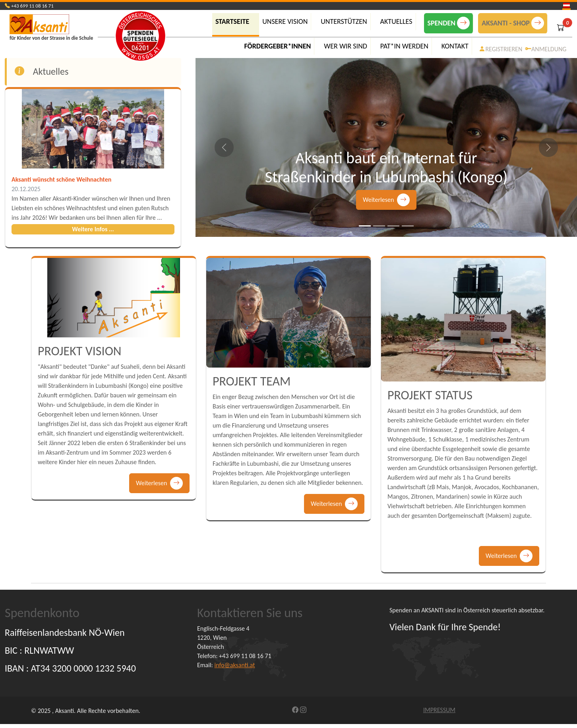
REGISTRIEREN (501, 49)
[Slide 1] (365, 226)
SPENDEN (449, 23)
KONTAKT (455, 46)
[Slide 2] (379, 226)
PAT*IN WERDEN (404, 46)
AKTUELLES (396, 21)
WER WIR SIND (346, 46)
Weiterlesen (386, 200)
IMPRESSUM (439, 710)
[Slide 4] (408, 226)
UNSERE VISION (285, 21)
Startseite (232, 21)
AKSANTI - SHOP (513, 23)
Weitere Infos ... (93, 229)
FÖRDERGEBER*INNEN (277, 46)
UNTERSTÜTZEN (344, 21)
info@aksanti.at (235, 665)
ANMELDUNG (546, 49)
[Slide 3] (393, 226)
